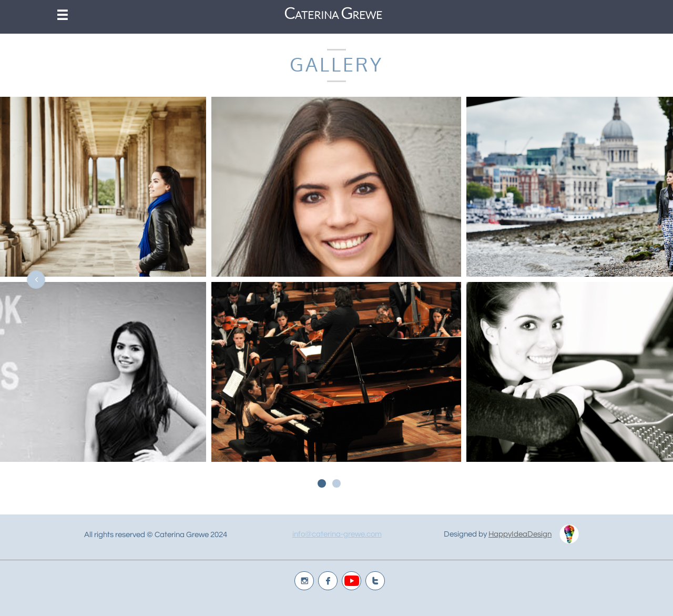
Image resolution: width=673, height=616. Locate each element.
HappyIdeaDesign (520, 534)
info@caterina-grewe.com (337, 534)
